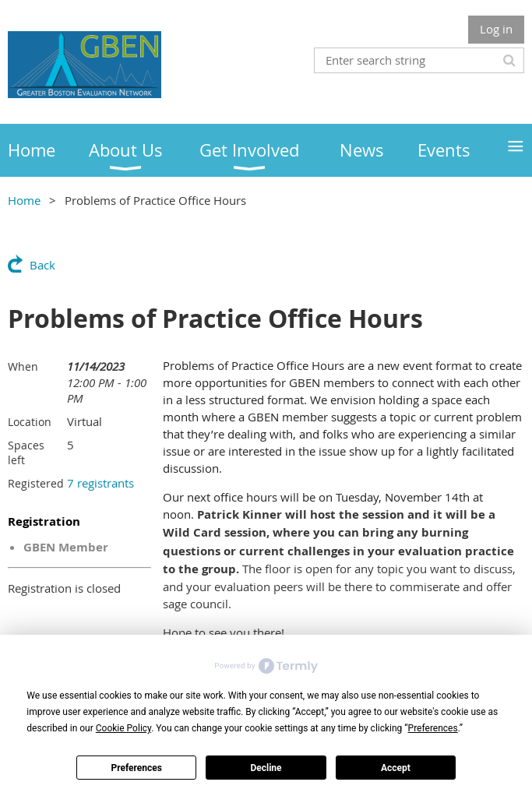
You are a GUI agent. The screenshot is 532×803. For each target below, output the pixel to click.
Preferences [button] (433, 728)
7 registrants (100, 483)
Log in (496, 29)
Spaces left (26, 453)
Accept (396, 768)
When (23, 366)
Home (24, 200)
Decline (266, 768)
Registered (36, 483)
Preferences (136, 768)
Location (30, 422)
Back (42, 265)
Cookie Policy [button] (123, 728)
